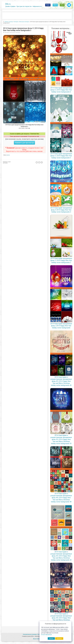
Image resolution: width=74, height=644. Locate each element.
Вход (62, 5)
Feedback (39, 639)
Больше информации (46, 635)
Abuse (35, 639)
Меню (55, 5)
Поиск (48, 5)
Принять (51, 638)
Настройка (59, 638)
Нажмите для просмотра (24, 143)
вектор (8, 155)
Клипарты (7, 33)
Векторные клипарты (15, 33)
